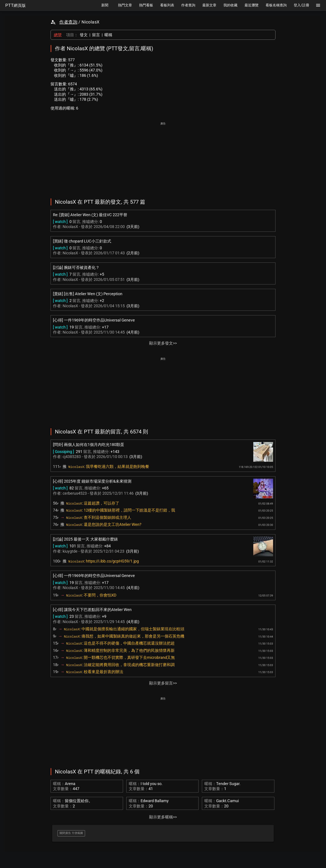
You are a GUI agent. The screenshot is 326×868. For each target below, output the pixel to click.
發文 (84, 35)
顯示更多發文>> (163, 343)
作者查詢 (68, 22)
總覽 (58, 35)
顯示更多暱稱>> (163, 817)
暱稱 (108, 35)
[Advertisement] (163, 157)
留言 (96, 35)
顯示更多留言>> (163, 683)
